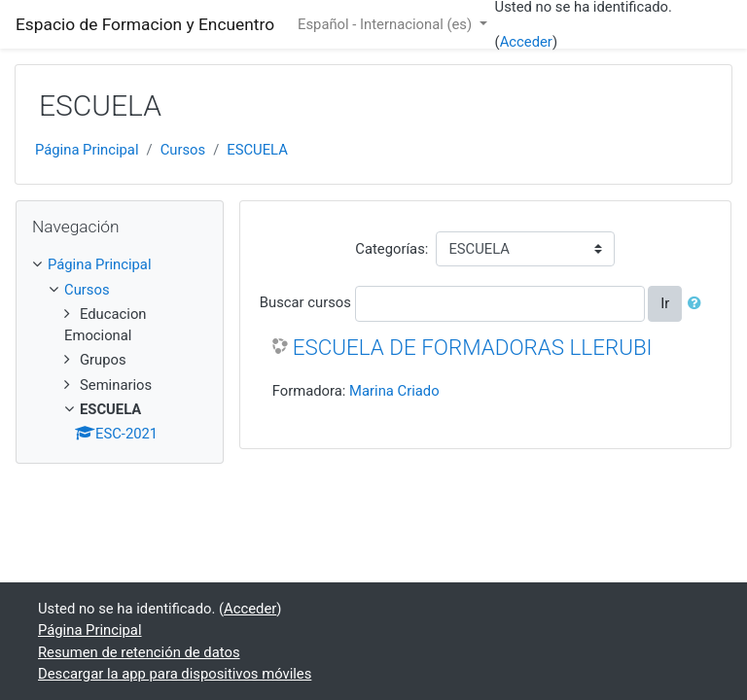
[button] (698, 303)
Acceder (526, 42)
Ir (665, 303)
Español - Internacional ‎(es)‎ (387, 24)
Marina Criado (394, 391)
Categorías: (391, 249)
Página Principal (87, 150)
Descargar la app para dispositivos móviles (175, 674)
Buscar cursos (305, 302)
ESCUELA (257, 150)
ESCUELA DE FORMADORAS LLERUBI (473, 347)
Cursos (183, 150)
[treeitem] (120, 264)
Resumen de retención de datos (139, 652)
